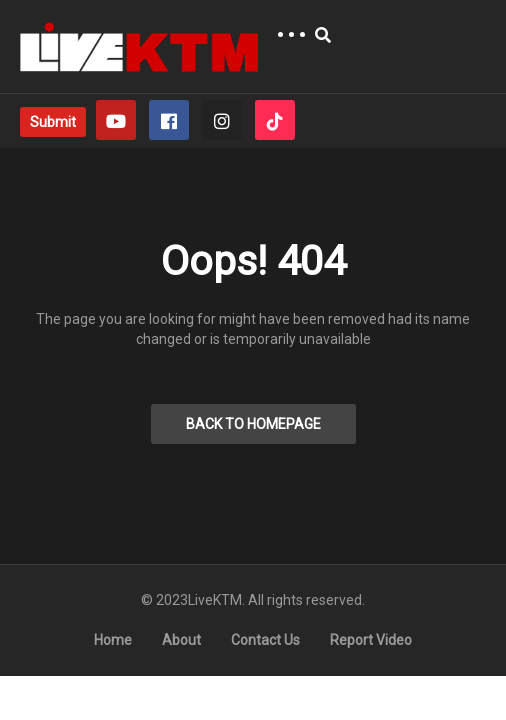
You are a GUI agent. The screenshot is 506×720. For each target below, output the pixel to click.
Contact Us (265, 640)
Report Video (371, 640)
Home (113, 640)
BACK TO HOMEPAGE (253, 424)
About (181, 640)
